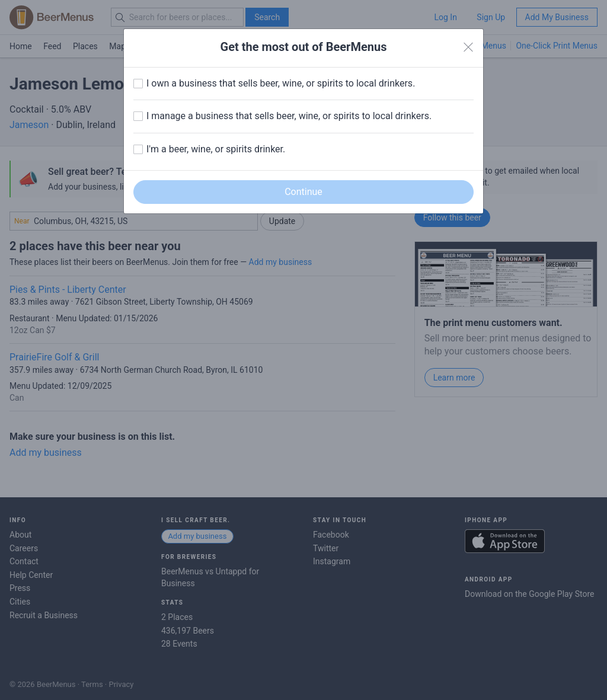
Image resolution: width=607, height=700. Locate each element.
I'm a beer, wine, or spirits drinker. (216, 149)
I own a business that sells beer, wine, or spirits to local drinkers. (281, 83)
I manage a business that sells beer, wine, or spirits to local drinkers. (289, 116)
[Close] (468, 47)
